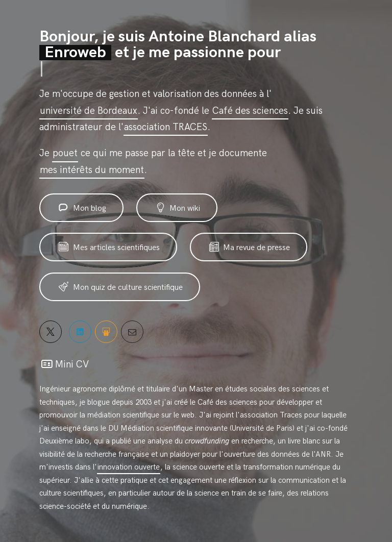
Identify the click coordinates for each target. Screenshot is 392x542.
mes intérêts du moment (92, 170)
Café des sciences (250, 111)
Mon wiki (177, 208)
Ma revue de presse (249, 247)
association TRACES (166, 127)
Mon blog (81, 208)
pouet (65, 153)
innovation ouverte (129, 467)
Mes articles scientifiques (108, 247)
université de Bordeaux (89, 111)
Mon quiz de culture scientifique (120, 287)
